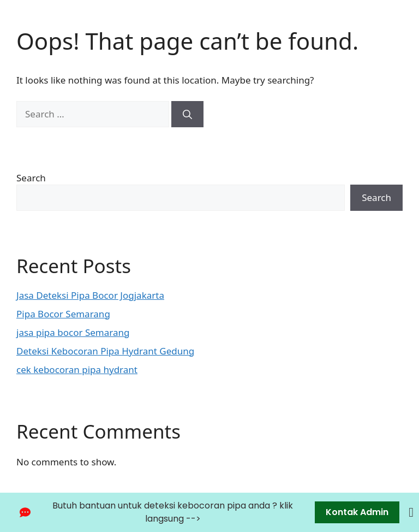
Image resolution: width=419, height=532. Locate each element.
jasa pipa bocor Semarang (73, 332)
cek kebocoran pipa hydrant (77, 370)
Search (31, 178)
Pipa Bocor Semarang (63, 314)
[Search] (187, 114)
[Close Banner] (411, 512)
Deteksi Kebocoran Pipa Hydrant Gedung (105, 351)
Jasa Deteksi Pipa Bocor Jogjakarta (90, 295)
